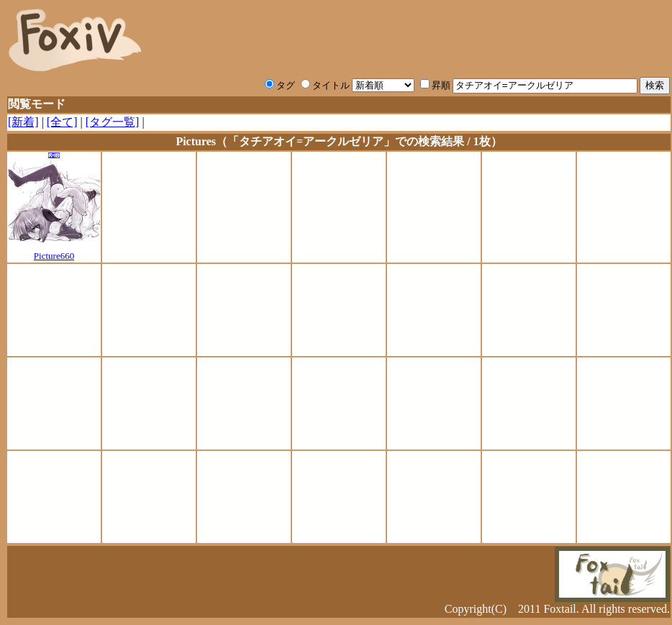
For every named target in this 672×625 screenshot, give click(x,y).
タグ (280, 85)
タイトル (325, 85)
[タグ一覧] (113, 122)
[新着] (23, 122)
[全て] (62, 122)
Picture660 (54, 251)
